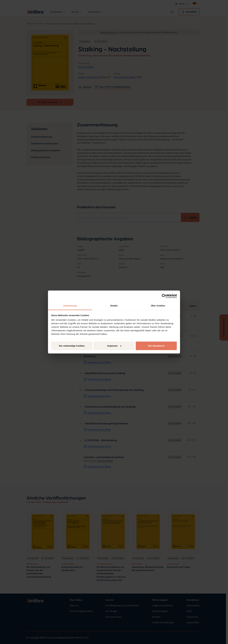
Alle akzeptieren (156, 346)
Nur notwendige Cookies (72, 346)
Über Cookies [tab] (158, 306)
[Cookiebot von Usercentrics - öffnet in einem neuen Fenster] (164, 296)
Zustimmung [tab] (70, 306)
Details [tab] (114, 306)
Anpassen (114, 346)
